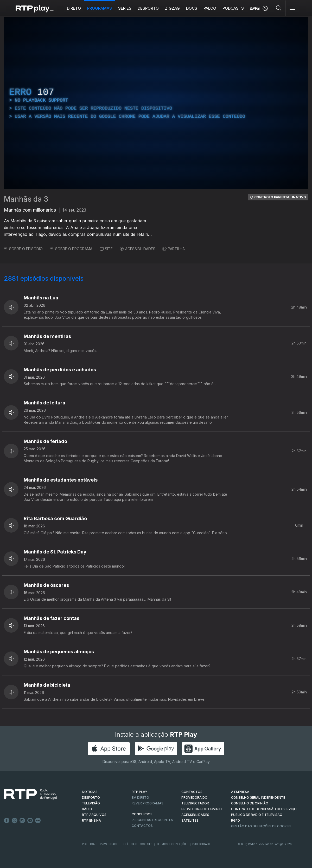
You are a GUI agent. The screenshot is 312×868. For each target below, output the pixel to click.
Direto (74, 8)
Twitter (15, 821)
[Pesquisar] (279, 8)
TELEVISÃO (91, 803)
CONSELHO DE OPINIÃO (250, 803)
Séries (125, 8)
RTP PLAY (139, 792)
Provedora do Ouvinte (202, 809)
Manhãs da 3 (26, 199)
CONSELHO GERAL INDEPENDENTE (258, 798)
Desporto (148, 8)
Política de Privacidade (100, 844)
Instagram (22, 821)
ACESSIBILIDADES (138, 249)
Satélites (190, 820)
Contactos (142, 826)
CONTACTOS (192, 792)
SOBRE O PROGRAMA (71, 249)
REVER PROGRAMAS (148, 803)
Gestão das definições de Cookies (261, 826)
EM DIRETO (140, 798)
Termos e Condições (172, 844)
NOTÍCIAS (90, 792)
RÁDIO (87, 809)
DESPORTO (91, 798)
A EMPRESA (240, 792)
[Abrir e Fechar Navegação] (292, 8)
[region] (156, 103)
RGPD (235, 820)
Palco (210, 8)
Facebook (7, 821)
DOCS (192, 8)
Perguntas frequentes (152, 820)
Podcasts (233, 8)
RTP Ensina (91, 820)
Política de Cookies (137, 844)
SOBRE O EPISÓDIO (23, 249)
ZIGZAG (172, 8)
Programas (100, 8)
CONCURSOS (142, 814)
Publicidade (201, 844)
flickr (38, 821)
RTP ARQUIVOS (94, 815)
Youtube (30, 821)
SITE (106, 249)
